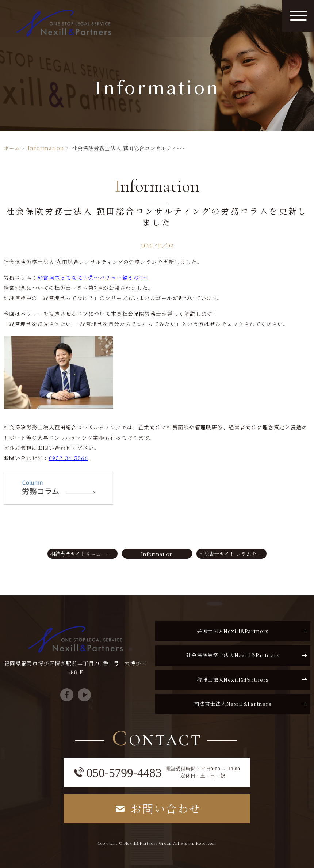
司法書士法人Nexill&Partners (233, 703)
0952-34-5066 (68, 458)
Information (46, 148)
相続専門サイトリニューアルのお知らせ (84, 553)
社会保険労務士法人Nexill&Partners (233, 655)
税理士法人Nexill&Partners (233, 679)
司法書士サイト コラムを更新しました (233, 553)
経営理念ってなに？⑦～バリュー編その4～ (93, 277)
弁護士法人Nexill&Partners (233, 630)
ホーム (12, 148)
